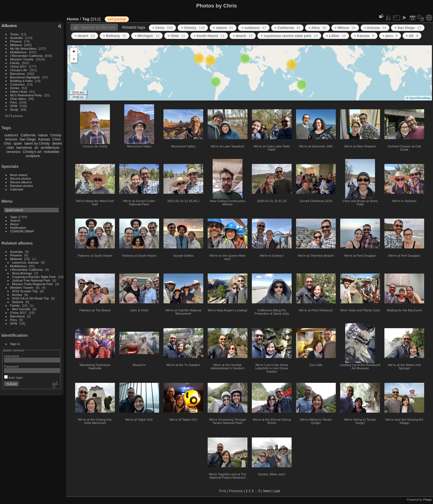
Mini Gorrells (21, 309)
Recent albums (21, 182)
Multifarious (19, 52)
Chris (57, 139)
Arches (17, 295)
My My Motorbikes (23, 48)
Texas (14, 34)
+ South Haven (209, 36)
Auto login (14, 377)
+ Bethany (115, 36)
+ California (287, 28)
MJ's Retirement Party (26, 95)
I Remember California (27, 56)
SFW (14, 106)
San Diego (28, 139)
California (28, 135)
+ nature (223, 28)
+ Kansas (364, 36)
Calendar (17, 189)
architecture (50, 148)
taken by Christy (37, 143)
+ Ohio (176, 36)
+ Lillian (336, 36)
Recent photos (21, 178)
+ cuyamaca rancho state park (289, 36)
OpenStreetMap (420, 98)
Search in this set (98, 27)
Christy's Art (19, 70)
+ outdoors (254, 28)
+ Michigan (147, 36)
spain (18, 143)
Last (277, 491)
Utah (10, 148)
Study (14, 109)
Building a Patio (22, 81)
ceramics (13, 152)
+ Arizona (375, 28)
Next (267, 491)
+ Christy (193, 28)
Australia (17, 38)
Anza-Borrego (22, 273)
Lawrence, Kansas (26, 262)
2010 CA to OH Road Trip (31, 298)
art (36, 148)
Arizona (11, 139)
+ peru (390, 36)
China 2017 (19, 66)
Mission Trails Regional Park (33, 284)
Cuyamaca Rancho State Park (34, 277)
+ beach (243, 36)
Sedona (18, 302)
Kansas (44, 139)
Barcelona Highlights (25, 77)
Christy (56, 135)
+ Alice (317, 28)
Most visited (19, 175)
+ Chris (162, 28)
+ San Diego (408, 28)
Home (73, 19)
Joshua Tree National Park (31, 280)
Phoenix (16, 41)
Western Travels (22, 59)
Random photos (22, 186)
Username (12, 356)
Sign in (15, 344)
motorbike (52, 152)
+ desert (85, 36)
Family (15, 63)
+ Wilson (345, 28)
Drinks (15, 88)
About (14, 224)
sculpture (33, 156)
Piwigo (428, 500)
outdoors (11, 135)
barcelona (24, 148)
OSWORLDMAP (22, 231)
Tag (86, 19)
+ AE (412, 36)
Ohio (8, 143)
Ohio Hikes (18, 99)
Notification (18, 228)
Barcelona (18, 74)
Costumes (18, 84)
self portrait (117, 19)
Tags (14, 217)
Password (11, 366)
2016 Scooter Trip (25, 291)
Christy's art (32, 152)
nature (43, 135)
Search (15, 220)
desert (57, 143)
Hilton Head (19, 91)
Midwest (16, 45)
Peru (14, 102)
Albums (9, 26)
